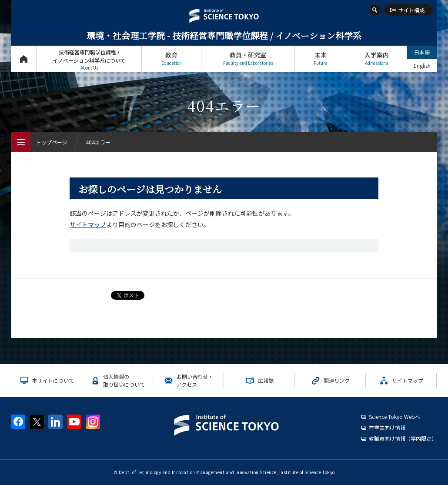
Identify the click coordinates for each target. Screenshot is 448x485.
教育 (171, 59)
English (422, 65)
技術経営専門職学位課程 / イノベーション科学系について (89, 60)
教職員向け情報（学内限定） (403, 438)
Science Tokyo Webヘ (395, 416)
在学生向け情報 (387, 427)
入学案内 (376, 59)
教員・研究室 (248, 59)
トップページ (24, 59)
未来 (320, 59)
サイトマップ (88, 224)
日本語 (422, 52)
